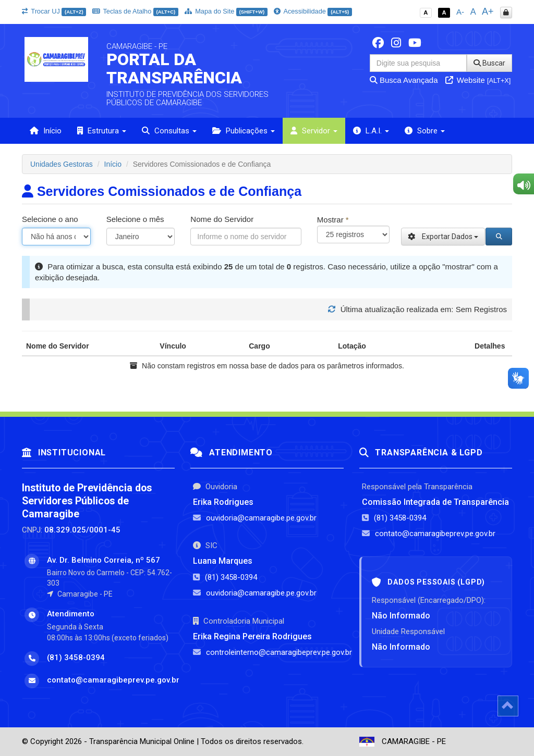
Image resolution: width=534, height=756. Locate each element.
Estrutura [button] (102, 131)
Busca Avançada (404, 80)
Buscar (489, 63)
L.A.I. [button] (371, 131)
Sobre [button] (425, 131)
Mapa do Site (226, 11)
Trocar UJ (54, 11)
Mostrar (333, 220)
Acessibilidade (313, 11)
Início (46, 131)
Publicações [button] (244, 131)
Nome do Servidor (222, 219)
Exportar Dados (443, 237)
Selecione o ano (50, 219)
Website (478, 80)
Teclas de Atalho (135, 11)
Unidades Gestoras (62, 164)
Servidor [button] (314, 131)
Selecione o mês (135, 219)
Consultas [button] (169, 131)
